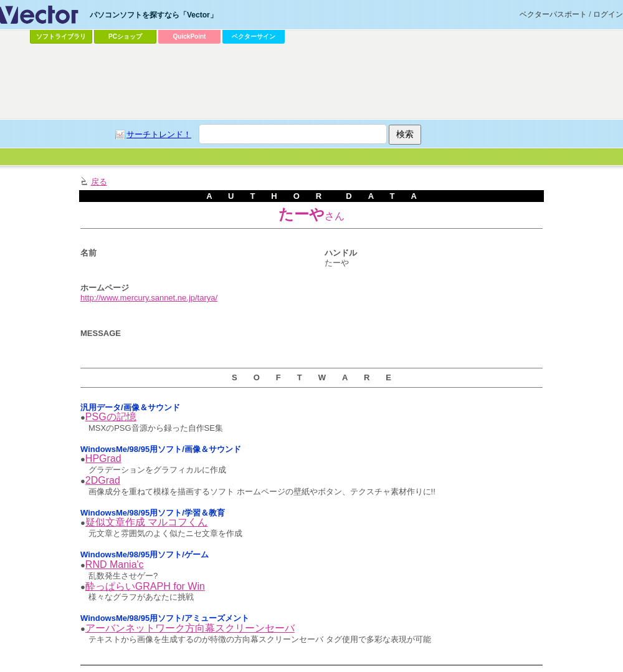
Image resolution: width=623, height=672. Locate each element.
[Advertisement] (282, 141)
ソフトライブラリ (61, 36)
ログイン (608, 14)
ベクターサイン (254, 36)
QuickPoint (190, 36)
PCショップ (125, 36)
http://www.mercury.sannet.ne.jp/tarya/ (149, 298)
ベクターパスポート (553, 14)
